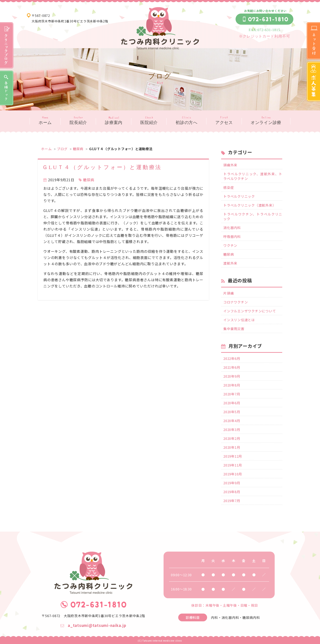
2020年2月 (232, 438)
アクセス (224, 123)
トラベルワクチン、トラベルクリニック (253, 216)
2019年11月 (233, 465)
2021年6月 (232, 367)
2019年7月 (232, 501)
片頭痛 (229, 293)
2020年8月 (232, 385)
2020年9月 (232, 376)
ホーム (45, 123)
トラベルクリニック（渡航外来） (250, 205)
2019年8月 (232, 492)
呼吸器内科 (232, 236)
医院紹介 (149, 123)
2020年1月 (232, 447)
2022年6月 (232, 358)
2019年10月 (233, 474)
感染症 (229, 187)
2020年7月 (232, 394)
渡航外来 (230, 263)
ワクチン (230, 245)
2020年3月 (232, 430)
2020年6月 (232, 403)
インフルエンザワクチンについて (250, 311)
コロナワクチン (236, 302)
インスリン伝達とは (239, 320)
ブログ (62, 149)
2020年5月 (232, 412)
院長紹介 (78, 123)
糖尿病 (78, 149)
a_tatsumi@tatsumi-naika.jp (93, 625)
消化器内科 (232, 228)
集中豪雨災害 (234, 329)
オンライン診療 (266, 123)
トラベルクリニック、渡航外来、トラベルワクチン (253, 176)
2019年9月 (232, 483)
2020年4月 (232, 421)
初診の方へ (187, 123)
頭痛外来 (230, 165)
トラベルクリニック (239, 196)
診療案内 (114, 123)
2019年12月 (233, 456)
